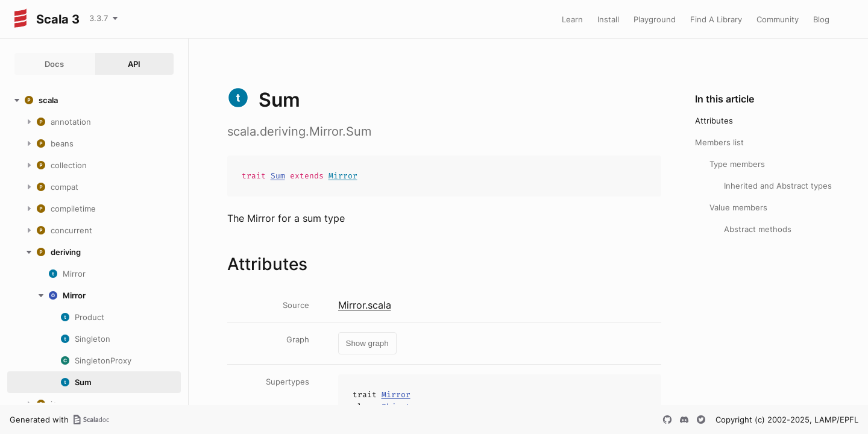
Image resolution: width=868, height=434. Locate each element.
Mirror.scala (365, 305)
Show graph (367, 343)
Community (778, 19)
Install (608, 19)
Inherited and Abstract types (778, 186)
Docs (54, 64)
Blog (821, 19)
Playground (655, 19)
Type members (737, 164)
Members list (719, 142)
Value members (738, 207)
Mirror (343, 176)
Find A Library (716, 19)
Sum (278, 176)
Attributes (714, 121)
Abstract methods (758, 229)
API (134, 64)
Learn (572, 19)
